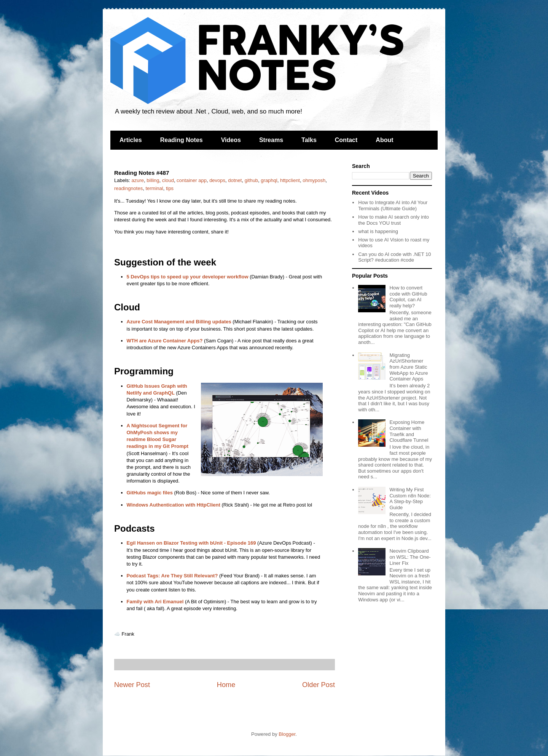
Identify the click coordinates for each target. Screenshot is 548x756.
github (251, 180)
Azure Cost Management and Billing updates (179, 322)
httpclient (290, 180)
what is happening (378, 231)
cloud (168, 180)
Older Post (319, 685)
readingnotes (128, 188)
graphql (269, 180)
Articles (131, 140)
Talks (309, 140)
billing (153, 180)
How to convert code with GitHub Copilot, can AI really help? (408, 297)
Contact (346, 140)
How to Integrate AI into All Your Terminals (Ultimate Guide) (393, 205)
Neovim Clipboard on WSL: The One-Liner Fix (410, 557)
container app (192, 180)
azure (138, 180)
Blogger (287, 734)
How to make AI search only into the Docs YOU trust (393, 220)
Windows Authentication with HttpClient (174, 505)
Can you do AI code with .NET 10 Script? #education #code (394, 257)
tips (170, 188)
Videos (231, 140)
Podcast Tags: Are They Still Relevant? (172, 576)
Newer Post (132, 685)
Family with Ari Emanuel (155, 602)
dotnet (235, 180)
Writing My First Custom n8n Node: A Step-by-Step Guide (410, 499)
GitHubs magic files (150, 493)
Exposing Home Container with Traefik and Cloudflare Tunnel (409, 431)
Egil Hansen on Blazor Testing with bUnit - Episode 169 (191, 543)
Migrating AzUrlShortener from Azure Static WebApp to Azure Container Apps (409, 367)
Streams (271, 140)
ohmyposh (314, 180)
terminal (154, 188)
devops (217, 180)
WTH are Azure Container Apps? (165, 341)
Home (226, 685)
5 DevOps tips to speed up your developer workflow (188, 277)
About (384, 140)
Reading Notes (182, 140)
